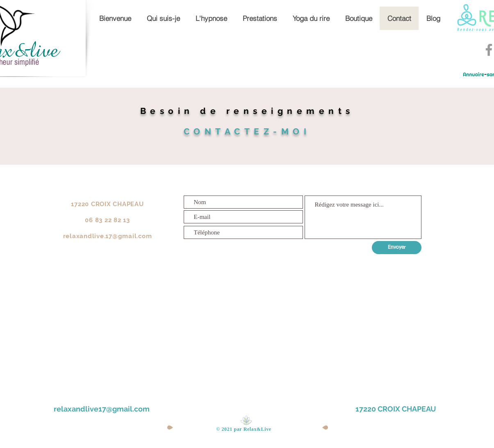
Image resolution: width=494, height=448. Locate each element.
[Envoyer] (397, 248)
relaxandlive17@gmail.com (102, 409)
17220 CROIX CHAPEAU (396, 409)
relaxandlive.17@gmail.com (108, 236)
